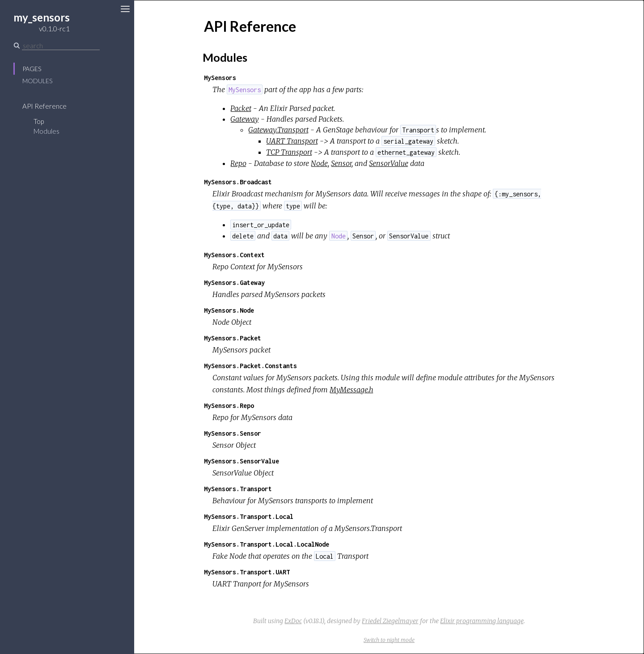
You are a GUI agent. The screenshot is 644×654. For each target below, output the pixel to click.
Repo (238, 163)
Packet (241, 108)
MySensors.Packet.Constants (250, 366)
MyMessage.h (352, 390)
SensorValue (389, 163)
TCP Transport (289, 152)
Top (39, 121)
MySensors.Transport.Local (249, 516)
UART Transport (292, 141)
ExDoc (293, 621)
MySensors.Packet (233, 338)
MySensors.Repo (229, 406)
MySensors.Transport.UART (247, 572)
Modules (37, 81)
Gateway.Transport (278, 130)
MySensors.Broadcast (238, 182)
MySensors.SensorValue (241, 461)
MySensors (220, 78)
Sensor (341, 163)
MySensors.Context (234, 255)
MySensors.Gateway (234, 282)
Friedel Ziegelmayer (390, 621)
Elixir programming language (482, 621)
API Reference (44, 106)
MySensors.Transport (238, 489)
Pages (32, 69)
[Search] (61, 46)
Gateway (245, 119)
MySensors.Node (229, 310)
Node (319, 163)
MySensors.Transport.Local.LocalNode (267, 544)
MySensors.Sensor (233, 433)
